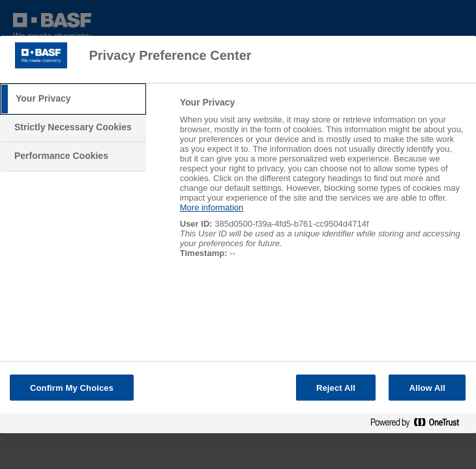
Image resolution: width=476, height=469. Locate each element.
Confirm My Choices (72, 388)
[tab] (73, 99)
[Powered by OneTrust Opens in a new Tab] (420, 425)
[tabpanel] (322, 185)
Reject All (336, 388)
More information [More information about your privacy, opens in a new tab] (212, 207)
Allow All (427, 388)
